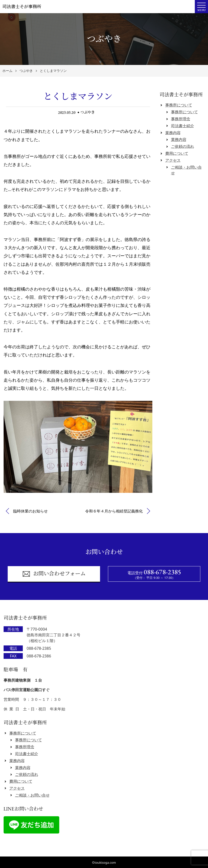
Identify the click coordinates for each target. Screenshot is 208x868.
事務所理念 (181, 119)
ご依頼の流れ (183, 146)
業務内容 (173, 133)
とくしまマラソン (53, 71)
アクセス (173, 160)
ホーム (7, 71)
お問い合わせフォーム (54, 574)
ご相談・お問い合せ (32, 795)
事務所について (179, 105)
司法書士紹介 (183, 126)
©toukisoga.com (104, 862)
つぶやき (26, 71)
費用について (177, 153)
